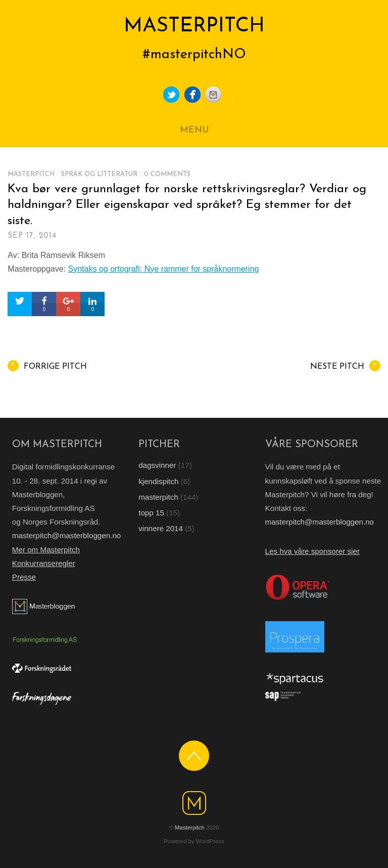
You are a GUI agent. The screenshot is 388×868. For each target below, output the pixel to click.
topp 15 (151, 513)
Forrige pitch (47, 366)
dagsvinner (157, 465)
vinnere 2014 (161, 528)
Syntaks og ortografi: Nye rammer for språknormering (164, 269)
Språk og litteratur (99, 174)
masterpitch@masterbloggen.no (67, 535)
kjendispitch (158, 481)
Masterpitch (190, 828)
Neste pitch (345, 366)
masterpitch (31, 174)
